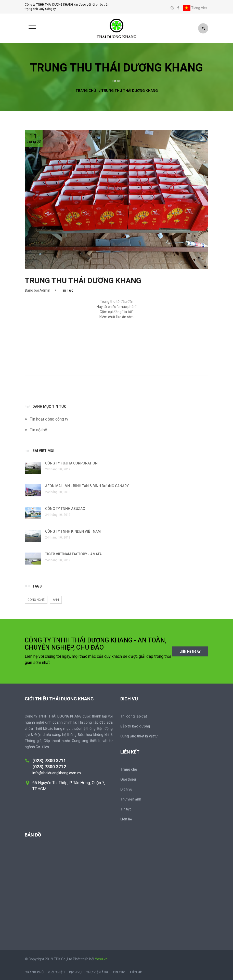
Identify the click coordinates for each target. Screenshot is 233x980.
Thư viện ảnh (131, 799)
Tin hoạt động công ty (49, 419)
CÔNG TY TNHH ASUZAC (65, 509)
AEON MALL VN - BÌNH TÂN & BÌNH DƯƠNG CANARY (87, 486)
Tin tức (126, 809)
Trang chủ (86, 91)
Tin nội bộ (38, 430)
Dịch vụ (126, 789)
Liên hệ (126, 819)
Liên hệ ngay (190, 651)
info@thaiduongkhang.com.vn (57, 773)
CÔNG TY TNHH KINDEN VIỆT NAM (73, 531)
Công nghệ (36, 600)
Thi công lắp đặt (134, 716)
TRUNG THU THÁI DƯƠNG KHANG (83, 280)
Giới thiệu (128, 779)
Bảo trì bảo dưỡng (135, 726)
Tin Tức (67, 290)
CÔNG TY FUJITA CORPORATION (71, 463)
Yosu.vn (101, 959)
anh (56, 600)
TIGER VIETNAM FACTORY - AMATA (73, 554)
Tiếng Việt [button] (195, 8)
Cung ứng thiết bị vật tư (139, 736)
